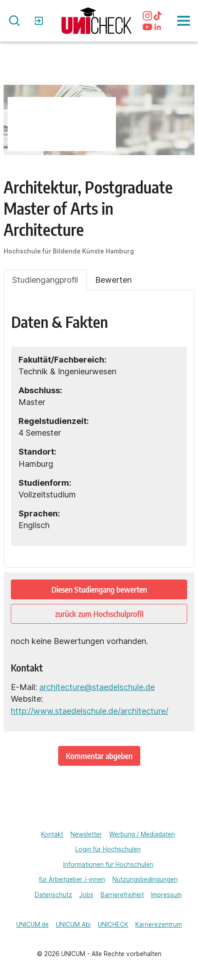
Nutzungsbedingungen (145, 879)
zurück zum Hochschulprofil (99, 614)
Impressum (166, 895)
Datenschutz (53, 895)
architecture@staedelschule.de (97, 687)
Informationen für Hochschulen (108, 865)
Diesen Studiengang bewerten (99, 589)
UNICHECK (113, 925)
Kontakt (52, 834)
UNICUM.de (32, 925)
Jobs (86, 895)
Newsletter (86, 834)
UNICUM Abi (73, 925)
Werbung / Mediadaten (142, 834)
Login (40, 21)
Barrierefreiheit (122, 895)
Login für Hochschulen (108, 849)
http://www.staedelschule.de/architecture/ (90, 711)
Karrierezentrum (159, 925)
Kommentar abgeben (99, 756)
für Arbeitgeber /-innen (72, 879)
